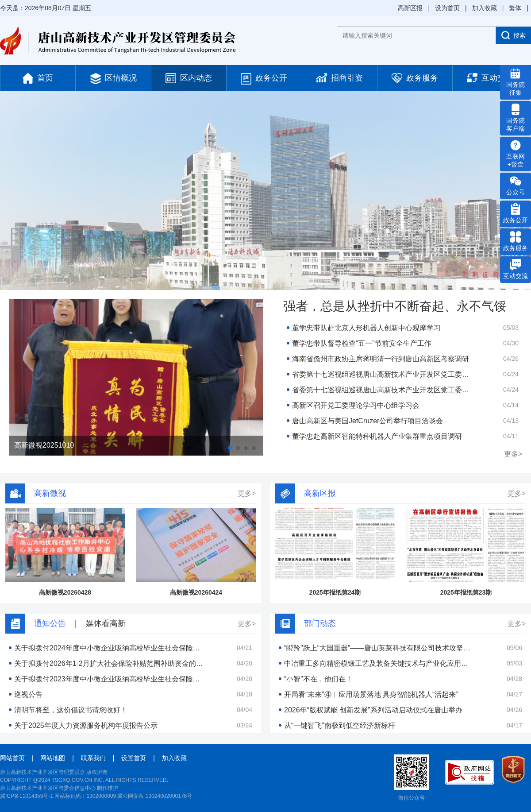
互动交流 (490, 78)
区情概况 (114, 79)
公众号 (516, 186)
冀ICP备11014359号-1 (27, 796)
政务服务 (415, 78)
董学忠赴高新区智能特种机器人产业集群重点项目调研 (377, 436)
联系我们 (93, 758)
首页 (38, 78)
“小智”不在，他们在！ (318, 679)
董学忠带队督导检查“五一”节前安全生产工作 (362, 343)
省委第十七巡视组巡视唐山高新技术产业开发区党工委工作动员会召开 (382, 374)
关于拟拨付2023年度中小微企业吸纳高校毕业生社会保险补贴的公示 (109, 679)
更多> (513, 454)
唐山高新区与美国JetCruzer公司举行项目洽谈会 (367, 421)
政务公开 (264, 79)
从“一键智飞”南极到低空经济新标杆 (340, 725)
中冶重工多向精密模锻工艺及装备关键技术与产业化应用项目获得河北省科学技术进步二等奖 (379, 663)
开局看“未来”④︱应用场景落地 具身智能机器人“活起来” (371, 694)
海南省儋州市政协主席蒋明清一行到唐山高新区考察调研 (381, 359)
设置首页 (134, 758)
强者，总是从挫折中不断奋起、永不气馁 (395, 306)
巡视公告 (28, 694)
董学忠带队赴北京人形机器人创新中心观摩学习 (366, 328)
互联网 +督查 (516, 154)
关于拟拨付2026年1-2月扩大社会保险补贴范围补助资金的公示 (109, 663)
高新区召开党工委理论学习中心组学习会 (356, 405)
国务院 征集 (516, 82)
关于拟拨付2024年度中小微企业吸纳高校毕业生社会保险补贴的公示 (109, 648)
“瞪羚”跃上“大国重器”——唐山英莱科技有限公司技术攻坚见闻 (379, 648)
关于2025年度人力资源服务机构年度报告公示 (86, 725)
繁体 (515, 8)
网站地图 (53, 758)
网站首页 (12, 758)
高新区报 (410, 8)
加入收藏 (485, 8)
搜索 (514, 35)
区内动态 (189, 78)
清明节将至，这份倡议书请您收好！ (71, 710)
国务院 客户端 (516, 118)
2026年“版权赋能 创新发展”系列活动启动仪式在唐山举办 (373, 710)
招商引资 (340, 78)
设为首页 (447, 8)
